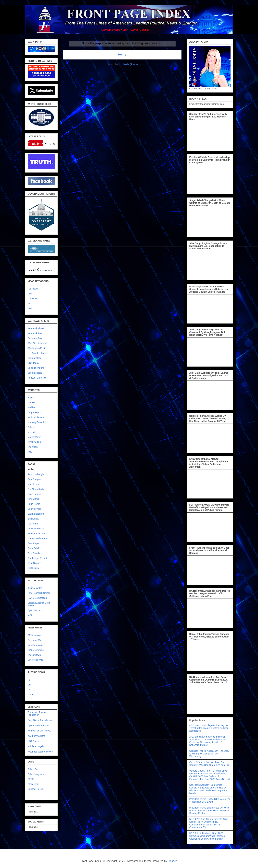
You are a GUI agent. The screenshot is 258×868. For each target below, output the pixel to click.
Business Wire (35, 640)
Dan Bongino (34, 479)
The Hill (32, 403)
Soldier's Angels (36, 746)
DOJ (30, 690)
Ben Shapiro (34, 543)
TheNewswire (35, 655)
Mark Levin (33, 484)
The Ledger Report (37, 558)
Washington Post (36, 348)
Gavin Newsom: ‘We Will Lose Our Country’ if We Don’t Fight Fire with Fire (209, 764)
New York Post (35, 333)
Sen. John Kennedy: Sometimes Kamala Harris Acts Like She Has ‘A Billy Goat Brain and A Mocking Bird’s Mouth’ (208, 789)
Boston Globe (35, 358)
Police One (33, 769)
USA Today (33, 363)
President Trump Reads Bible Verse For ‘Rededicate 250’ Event (210, 800)
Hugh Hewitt (34, 504)
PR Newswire (35, 635)
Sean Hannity (35, 494)
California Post (35, 338)
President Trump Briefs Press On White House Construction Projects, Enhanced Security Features (210, 810)
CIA (30, 685)
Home (122, 54)
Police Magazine (36, 774)
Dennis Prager (35, 509)
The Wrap (33, 447)
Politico (31, 427)
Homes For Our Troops (39, 731)
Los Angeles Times (37, 353)
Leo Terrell (33, 524)
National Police (35, 789)
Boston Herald (35, 373)
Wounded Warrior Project (40, 752)
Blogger (172, 861)
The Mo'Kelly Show (37, 538)
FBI (29, 680)
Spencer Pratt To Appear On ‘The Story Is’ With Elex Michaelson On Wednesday (209, 754)
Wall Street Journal (37, 343)
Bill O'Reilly (33, 568)
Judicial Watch (35, 588)
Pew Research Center (39, 593)
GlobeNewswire (36, 650)
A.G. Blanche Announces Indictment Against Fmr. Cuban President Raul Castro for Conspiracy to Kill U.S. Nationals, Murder (208, 741)
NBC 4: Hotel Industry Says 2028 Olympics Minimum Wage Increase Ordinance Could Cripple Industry (207, 836)
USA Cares (33, 741)
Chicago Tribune (36, 368)
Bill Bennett (33, 519)
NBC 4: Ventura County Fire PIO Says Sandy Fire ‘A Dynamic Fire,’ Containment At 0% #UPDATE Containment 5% (209, 823)
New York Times (36, 328)
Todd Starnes (34, 563)
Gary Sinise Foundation (40, 720)
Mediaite (32, 432)
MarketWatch (34, 437)
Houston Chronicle (37, 378)
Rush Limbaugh (36, 474)
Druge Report (35, 412)
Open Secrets (35, 610)
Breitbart (32, 407)
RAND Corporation (37, 598)
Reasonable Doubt (37, 533)
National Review (36, 417)
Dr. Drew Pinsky (36, 529)
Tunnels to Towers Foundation (37, 714)
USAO (31, 694)
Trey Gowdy (34, 553)
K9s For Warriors (36, 736)
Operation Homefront (38, 725)
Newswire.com (35, 645)
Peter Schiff (34, 548)
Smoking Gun (35, 442)
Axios (31, 398)
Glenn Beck (34, 499)
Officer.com (33, 784)
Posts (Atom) (130, 64)
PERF (31, 779)
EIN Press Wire (36, 660)
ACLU (31, 615)
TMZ (30, 452)
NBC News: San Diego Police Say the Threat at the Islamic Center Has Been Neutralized (209, 728)
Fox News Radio (36, 489)
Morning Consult (36, 422)
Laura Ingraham (36, 514)
